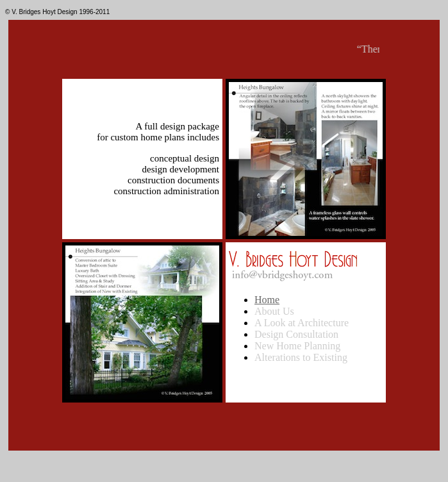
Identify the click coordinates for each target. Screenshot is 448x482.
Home (267, 300)
